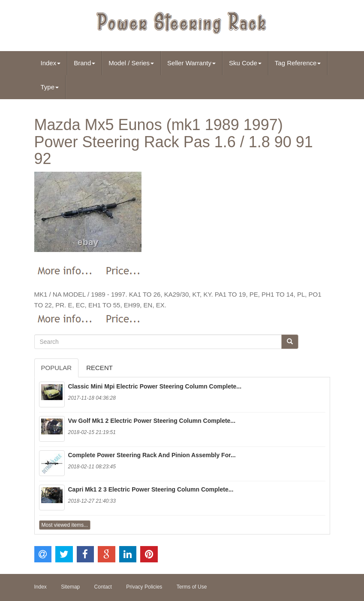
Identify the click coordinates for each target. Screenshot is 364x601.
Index (51, 63)
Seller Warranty (191, 63)
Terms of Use (192, 587)
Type (50, 87)
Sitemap (70, 587)
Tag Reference (298, 63)
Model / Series (131, 63)
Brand (84, 63)
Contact (103, 587)
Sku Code (245, 63)
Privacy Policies (144, 587)
